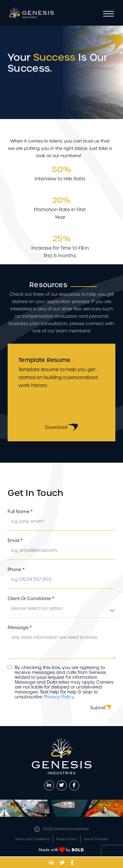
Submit (98, 708)
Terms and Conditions (32, 839)
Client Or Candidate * (31, 599)
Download (61, 427)
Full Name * (20, 512)
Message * (20, 627)
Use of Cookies (96, 839)
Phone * (16, 570)
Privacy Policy (59, 697)
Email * (15, 541)
